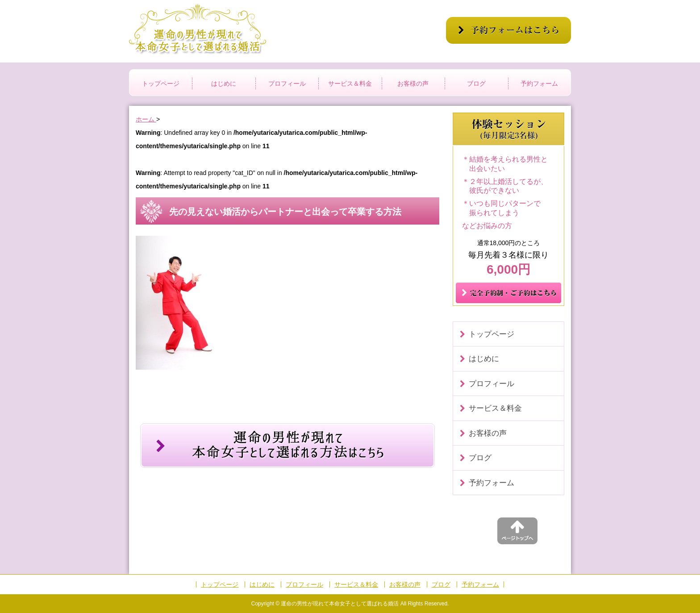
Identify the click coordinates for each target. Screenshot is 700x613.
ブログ (476, 83)
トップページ (161, 83)
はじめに (224, 83)
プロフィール (287, 83)
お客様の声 (413, 83)
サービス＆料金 (350, 83)
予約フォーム (539, 83)
